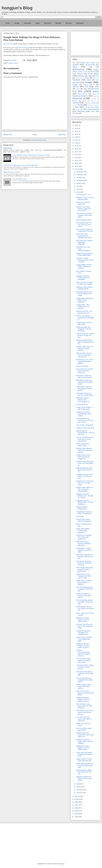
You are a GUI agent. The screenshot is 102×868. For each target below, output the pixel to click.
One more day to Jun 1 (84, 195)
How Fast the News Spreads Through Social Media (85, 693)
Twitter (96, 107)
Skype (94, 103)
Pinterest (94, 99)
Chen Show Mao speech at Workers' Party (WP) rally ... (85, 602)
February (80, 790)
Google (17, 23)
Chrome (93, 72)
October (79, 177)
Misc (80, 91)
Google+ (75, 85)
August (79, 183)
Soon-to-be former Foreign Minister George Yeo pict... (85, 335)
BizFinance (78, 69)
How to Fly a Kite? (82, 366)
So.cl (74, 105)
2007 (77, 805)
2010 (77, 796)
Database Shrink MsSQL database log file (84, 288)
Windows (81, 111)
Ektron (95, 78)
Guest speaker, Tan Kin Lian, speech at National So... (85, 608)
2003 (77, 817)
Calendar (84, 72)
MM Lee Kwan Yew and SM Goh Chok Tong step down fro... (84, 355)
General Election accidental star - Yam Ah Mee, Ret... (85, 433)
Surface (97, 105)
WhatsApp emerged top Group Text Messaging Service (84, 382)
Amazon (83, 63)
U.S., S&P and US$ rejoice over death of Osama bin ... (84, 719)
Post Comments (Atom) (39, 140)
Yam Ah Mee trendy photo (85, 425)
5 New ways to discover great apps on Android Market (84, 389)
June (78, 189)
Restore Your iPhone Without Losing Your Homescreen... (84, 209)
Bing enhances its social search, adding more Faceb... (84, 294)
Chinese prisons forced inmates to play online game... (84, 215)
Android (76, 65)
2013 (77, 163)
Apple (38, 23)
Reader (75, 101)
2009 (77, 799)
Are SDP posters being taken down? (84, 729)
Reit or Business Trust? (84, 220)
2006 (77, 808)
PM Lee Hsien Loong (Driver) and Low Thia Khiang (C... (84, 706)
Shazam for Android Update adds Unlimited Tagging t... (85, 741)
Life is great (80, 516)
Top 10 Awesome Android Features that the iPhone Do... (85, 371)
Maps (85, 89)
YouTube (75, 113)
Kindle (97, 87)
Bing (91, 67)
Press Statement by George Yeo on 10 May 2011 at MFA (85, 420)
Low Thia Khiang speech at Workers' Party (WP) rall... (85, 589)
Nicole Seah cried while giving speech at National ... (84, 582)
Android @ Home (82, 404)
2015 (77, 158)
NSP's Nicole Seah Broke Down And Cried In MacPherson (85, 569)
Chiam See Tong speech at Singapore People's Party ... (84, 754)
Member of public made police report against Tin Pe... (85, 342)
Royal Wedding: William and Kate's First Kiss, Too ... (84, 772)
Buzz (77, 72)
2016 (77, 155)
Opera (94, 94)
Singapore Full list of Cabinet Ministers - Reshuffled (83, 278)
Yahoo (93, 111)
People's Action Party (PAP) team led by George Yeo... (83, 457)
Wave (78, 109)
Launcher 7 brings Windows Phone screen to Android (85, 260)
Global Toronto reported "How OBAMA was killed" (84, 639)
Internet (16, 63)
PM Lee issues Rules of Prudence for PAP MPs (85, 230)
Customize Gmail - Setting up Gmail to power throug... (85, 667)
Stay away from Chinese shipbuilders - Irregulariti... (84, 242)
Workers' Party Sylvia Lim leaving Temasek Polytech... (85, 348)
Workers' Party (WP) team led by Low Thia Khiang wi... (85, 463)
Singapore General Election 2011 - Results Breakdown (85, 502)
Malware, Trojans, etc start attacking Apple (85, 198)
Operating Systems (80, 96)
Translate (88, 107)
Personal (77, 98)
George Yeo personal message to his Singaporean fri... (83, 633)
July (78, 186)
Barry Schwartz (8, 44)
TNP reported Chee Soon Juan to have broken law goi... (85, 712)
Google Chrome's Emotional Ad (82, 508)
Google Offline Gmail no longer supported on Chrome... (84, 267)
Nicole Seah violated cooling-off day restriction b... (83, 531)
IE (94, 85)
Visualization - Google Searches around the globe (84, 550)
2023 (77, 134)
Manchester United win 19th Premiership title (84, 376)
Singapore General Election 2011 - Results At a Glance (85, 496)
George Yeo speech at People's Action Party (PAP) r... (84, 778)
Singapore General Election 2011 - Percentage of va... (83, 400)
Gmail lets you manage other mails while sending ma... (84, 537)
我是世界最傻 (8, 148)
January (79, 793)
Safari (84, 101)
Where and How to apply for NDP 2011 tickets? (84, 283)
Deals (90, 76)
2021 (77, 140)
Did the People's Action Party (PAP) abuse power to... (84, 686)
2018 (77, 149)
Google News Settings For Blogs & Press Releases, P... (85, 300)
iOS (86, 87)
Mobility (58, 23)
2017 (77, 152)
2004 (77, 814)
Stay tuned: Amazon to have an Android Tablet (85, 394)
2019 (77, 146)
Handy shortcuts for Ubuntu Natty (83, 445)
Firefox (89, 80)
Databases (80, 23)
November (80, 175)
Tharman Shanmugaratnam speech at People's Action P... (83, 653)
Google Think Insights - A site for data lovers (84, 408)
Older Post (62, 135)
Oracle (95, 96)
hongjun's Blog (17, 8)
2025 (77, 128)
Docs (97, 76)
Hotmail (86, 85)
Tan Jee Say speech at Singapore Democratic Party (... (84, 680)
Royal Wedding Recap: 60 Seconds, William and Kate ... (85, 765)
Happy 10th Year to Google (12, 172)
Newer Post (8, 135)
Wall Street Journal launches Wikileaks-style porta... (84, 544)
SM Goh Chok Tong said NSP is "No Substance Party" (84, 626)
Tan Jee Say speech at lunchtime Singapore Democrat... (84, 563)
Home (8, 23)
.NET (74, 63)
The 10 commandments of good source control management (85, 439)
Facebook (27, 23)
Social (80, 105)
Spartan (90, 105)
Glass (97, 80)
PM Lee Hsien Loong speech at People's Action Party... (83, 660)
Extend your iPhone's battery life (83, 203)
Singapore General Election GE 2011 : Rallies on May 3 (83, 699)
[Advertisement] (86, 43)
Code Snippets (78, 74)
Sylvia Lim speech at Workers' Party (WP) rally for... (84, 595)
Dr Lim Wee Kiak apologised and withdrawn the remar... (84, 236)
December (80, 172)
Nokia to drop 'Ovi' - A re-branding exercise (84, 312)
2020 (77, 143)
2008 (77, 802)
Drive (87, 78)
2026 (77, 125)
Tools (77, 107)
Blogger (96, 70)
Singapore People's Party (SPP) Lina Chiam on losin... (85, 476)
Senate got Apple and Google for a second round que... (84, 329)
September (80, 180)
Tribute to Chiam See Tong (85, 428)
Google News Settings (21, 48)
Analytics (93, 63)
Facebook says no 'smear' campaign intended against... (85, 361)
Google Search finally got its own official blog (84, 254)
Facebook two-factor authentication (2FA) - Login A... (84, 414)
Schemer (93, 101)
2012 (77, 166)
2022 (77, 137)
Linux (78, 89)
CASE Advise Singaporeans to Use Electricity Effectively (21, 165)
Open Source (83, 94)
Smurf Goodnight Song (19, 179)
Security (69, 23)
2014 (77, 160)
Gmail (77, 83)
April (78, 784)
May (78, 192)
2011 (77, 169)
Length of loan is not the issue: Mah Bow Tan (84, 760)
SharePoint (87, 103)
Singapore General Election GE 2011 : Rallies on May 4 (83, 646)
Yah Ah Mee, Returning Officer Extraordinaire (84, 513)
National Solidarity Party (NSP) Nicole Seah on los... (84, 470)
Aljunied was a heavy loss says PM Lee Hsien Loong (85, 483)
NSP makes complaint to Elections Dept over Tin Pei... (85, 557)
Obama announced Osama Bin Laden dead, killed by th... (85, 735)
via (48, 55)
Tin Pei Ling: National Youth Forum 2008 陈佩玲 (85, 318)
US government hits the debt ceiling (84, 323)
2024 (77, 131)
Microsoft (48, 23)
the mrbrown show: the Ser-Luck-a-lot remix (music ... (84, 225)
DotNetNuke (79, 78)
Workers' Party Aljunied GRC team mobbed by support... (84, 450)
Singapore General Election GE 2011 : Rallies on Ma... (83, 620)
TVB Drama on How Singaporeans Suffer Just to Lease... (84, 576)
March (79, 787)
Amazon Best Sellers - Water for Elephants (84, 520)
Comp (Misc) (93, 74)
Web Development (91, 109)
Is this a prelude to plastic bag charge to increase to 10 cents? (31, 155)
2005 (77, 811)
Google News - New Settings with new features (83, 307)
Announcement (90, 65)
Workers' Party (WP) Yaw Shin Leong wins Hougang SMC (85, 489)
